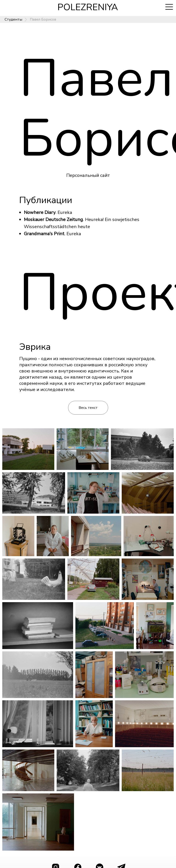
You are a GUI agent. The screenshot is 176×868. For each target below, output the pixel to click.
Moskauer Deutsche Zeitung (53, 220)
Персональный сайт (88, 175)
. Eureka (73, 234)
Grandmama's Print (44, 234)
